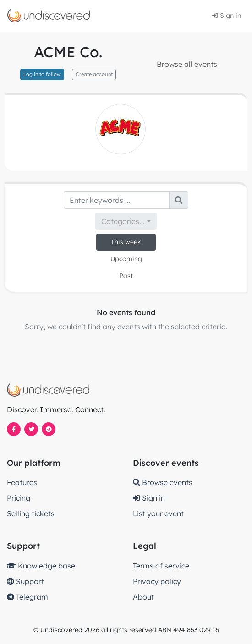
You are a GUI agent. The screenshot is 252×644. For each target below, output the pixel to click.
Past (126, 276)
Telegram (27, 597)
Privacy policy (157, 581)
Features (22, 482)
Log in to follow (42, 74)
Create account (94, 74)
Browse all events (187, 64)
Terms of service (161, 566)
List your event (158, 513)
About (143, 597)
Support (25, 581)
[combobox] (126, 221)
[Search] (117, 200)
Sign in (226, 16)
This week (126, 242)
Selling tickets (31, 513)
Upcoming (126, 259)
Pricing (19, 498)
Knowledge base (41, 566)
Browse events (163, 482)
